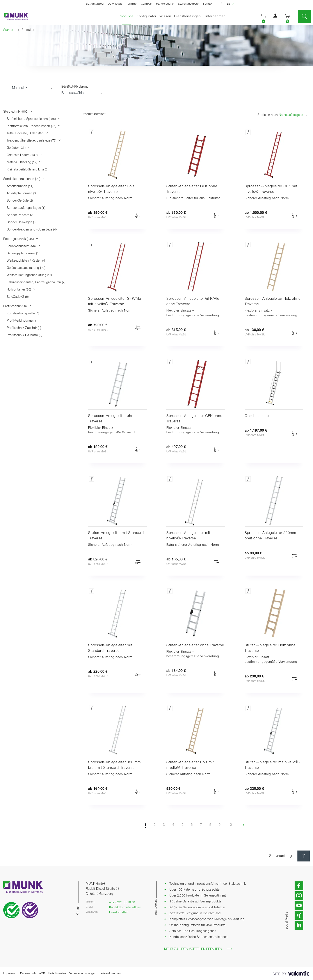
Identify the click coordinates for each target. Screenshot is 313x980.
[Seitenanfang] (304, 856)
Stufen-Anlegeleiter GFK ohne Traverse (192, 189)
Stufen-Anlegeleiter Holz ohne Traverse (270, 648)
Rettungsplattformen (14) (24, 253)
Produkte (127, 16)
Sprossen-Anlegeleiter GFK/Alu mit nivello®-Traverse (115, 302)
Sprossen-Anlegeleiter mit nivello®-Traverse (188, 536)
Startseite (10, 30)
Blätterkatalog (94, 4)
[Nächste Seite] (243, 825)
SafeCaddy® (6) (18, 297)
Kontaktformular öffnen (125, 907)
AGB (42, 974)
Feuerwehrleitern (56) (23, 246)
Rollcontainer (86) (21, 290)
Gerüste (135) (18, 148)
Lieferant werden (110, 974)
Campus (146, 4)
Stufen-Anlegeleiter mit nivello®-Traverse (272, 765)
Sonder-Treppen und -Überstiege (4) (32, 230)
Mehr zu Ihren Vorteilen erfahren (198, 949)
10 (230, 825)
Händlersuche (165, 4)
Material (18, 88)
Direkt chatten (119, 913)
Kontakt (208, 4)
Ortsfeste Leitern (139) (24, 155)
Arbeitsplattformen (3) (22, 193)
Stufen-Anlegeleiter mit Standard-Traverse (117, 536)
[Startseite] (14, 17)
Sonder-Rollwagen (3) (22, 222)
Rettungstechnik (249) (21, 239)
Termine (132, 4)
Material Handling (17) (24, 162)
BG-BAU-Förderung (75, 87)
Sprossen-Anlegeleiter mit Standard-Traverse (110, 648)
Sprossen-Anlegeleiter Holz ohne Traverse (273, 302)
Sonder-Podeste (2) (20, 215)
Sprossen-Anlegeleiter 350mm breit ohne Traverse (270, 536)
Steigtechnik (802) (18, 112)
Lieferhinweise (57, 974)
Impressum (10, 974)
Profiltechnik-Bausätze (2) (24, 335)
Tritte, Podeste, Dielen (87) (27, 133)
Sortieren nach (268, 115)
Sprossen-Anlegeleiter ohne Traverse (112, 419)
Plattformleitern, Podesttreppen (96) (34, 126)
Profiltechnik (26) (17, 306)
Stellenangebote (188, 4)
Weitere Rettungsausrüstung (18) (30, 275)
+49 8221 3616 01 (122, 902)
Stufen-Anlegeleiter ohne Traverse (195, 645)
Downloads (115, 4)
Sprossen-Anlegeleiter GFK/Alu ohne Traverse (193, 302)
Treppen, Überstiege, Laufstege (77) (34, 141)
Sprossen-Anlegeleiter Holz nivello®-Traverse (111, 189)
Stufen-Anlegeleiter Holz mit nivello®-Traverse (190, 765)
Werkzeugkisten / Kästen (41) (27, 261)
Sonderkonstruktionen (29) (24, 179)
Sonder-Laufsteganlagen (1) (26, 208)
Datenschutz (28, 974)
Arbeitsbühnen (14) (20, 186)
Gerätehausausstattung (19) (26, 268)
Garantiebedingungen (82, 974)
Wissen (165, 16)
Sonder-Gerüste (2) (20, 201)
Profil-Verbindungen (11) (24, 321)
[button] (263, 17)
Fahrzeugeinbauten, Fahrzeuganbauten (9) (36, 282)
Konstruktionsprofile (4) (23, 314)
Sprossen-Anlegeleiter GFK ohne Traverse (194, 419)
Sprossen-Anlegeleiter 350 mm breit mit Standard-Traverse (114, 765)
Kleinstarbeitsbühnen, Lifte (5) (28, 170)
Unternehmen (215, 16)
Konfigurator (147, 16)
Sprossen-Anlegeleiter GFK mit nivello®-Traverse (271, 189)
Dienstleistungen (188, 16)
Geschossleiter (257, 416)
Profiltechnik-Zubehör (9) (24, 328)
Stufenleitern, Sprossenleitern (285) (33, 119)
